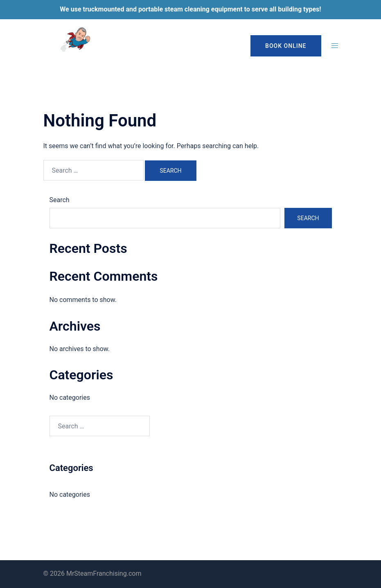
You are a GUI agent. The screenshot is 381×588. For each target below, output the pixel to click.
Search (60, 200)
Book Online (286, 46)
